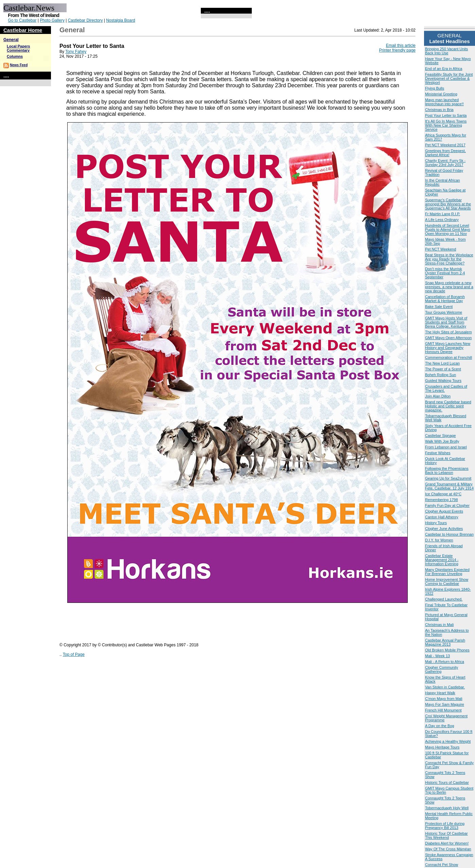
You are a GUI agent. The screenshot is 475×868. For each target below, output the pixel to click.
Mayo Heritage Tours (442, 747)
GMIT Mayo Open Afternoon (448, 338)
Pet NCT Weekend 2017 (445, 145)
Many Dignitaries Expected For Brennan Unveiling (447, 572)
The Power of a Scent (443, 369)
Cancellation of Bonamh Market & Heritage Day (445, 299)
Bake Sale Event (439, 307)
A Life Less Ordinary (442, 220)
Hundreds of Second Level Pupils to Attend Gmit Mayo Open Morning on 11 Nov (448, 229)
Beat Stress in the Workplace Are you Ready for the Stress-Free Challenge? (449, 259)
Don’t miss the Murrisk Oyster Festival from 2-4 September (445, 273)
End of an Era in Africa (444, 69)
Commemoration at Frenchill (448, 357)
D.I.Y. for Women (439, 540)
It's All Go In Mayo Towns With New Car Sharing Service (446, 125)
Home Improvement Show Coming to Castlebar (447, 581)
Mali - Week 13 (437, 656)
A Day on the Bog (440, 726)
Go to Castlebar (22, 20)
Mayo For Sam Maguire (445, 704)
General (11, 40)
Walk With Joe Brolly (442, 441)
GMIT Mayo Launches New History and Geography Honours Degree (448, 348)
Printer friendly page (397, 50)
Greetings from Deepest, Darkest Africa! (445, 153)
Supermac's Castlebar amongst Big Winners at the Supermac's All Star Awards (448, 204)
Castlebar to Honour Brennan (449, 534)
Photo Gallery (52, 20)
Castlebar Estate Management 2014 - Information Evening (442, 560)
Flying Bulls (435, 88)
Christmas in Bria (439, 110)
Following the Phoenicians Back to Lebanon (447, 470)
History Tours (436, 523)
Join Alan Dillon (438, 396)
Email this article (401, 45)
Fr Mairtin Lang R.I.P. (443, 214)
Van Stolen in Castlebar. (445, 687)
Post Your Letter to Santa (446, 115)
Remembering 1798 (442, 500)
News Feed (19, 65)
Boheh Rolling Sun (441, 375)
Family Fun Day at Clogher (447, 505)
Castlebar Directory (85, 20)
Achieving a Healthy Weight (448, 741)
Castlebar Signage (441, 436)
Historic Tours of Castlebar (447, 782)
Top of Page (74, 654)
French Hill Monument (443, 710)
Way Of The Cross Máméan (448, 849)
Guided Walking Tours (443, 381)
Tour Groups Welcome (444, 312)
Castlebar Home (23, 30)
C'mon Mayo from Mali (444, 699)
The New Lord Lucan (442, 363)
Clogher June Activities (444, 529)
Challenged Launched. (444, 599)
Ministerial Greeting (441, 94)
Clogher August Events (444, 511)
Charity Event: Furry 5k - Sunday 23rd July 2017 (445, 163)
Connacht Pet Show (442, 865)
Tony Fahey (76, 52)
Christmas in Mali (439, 625)
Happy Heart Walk (440, 693)
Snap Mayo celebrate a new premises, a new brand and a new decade (449, 287)
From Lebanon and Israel (446, 447)
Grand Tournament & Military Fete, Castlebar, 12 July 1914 (449, 486)
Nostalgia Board (120, 20)
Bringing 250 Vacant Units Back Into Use (446, 51)
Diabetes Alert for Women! (447, 843)
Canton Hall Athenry (442, 517)
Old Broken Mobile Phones (447, 650)
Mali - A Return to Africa (445, 662)
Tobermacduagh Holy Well (447, 808)
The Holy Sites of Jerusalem (448, 332)
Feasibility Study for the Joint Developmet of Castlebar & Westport (449, 78)
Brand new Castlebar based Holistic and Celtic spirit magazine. (448, 406)
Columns (15, 56)
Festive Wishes (438, 453)
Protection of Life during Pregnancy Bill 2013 (445, 826)
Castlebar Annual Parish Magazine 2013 (445, 642)
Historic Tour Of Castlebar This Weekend (446, 835)
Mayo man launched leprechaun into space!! (444, 102)
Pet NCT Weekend (441, 249)
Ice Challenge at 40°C (443, 494)
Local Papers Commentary (18, 48)
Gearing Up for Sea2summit (448, 478)
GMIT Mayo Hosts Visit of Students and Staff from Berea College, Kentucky (446, 322)
